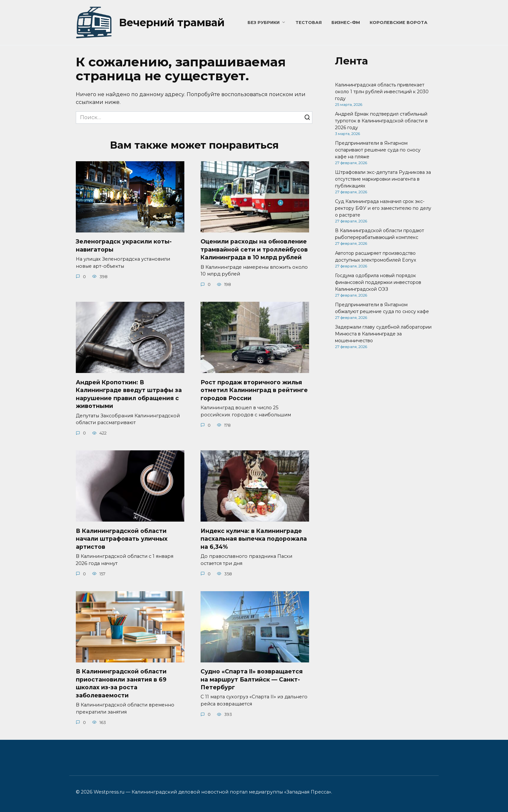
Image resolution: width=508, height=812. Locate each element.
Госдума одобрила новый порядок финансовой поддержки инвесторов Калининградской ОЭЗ (378, 282)
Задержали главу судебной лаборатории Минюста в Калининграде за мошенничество (383, 334)
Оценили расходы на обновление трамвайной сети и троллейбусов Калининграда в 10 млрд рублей (254, 249)
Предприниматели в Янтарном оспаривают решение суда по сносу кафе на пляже (378, 150)
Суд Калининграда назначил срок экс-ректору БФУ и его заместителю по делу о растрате (383, 208)
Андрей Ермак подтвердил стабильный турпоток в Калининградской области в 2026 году (381, 121)
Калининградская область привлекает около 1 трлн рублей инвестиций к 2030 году (382, 92)
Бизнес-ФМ (346, 23)
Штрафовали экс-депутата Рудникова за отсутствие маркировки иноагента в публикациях (383, 179)
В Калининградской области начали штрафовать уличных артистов (122, 539)
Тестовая (309, 23)
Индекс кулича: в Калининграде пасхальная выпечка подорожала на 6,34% (254, 539)
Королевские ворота (398, 23)
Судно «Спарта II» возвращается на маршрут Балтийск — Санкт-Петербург (252, 680)
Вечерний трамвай (172, 23)
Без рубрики (264, 23)
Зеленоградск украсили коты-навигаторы (124, 245)
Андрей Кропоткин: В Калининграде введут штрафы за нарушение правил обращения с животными (129, 394)
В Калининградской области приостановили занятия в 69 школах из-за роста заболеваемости (121, 684)
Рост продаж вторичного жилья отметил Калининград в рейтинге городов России (254, 390)
